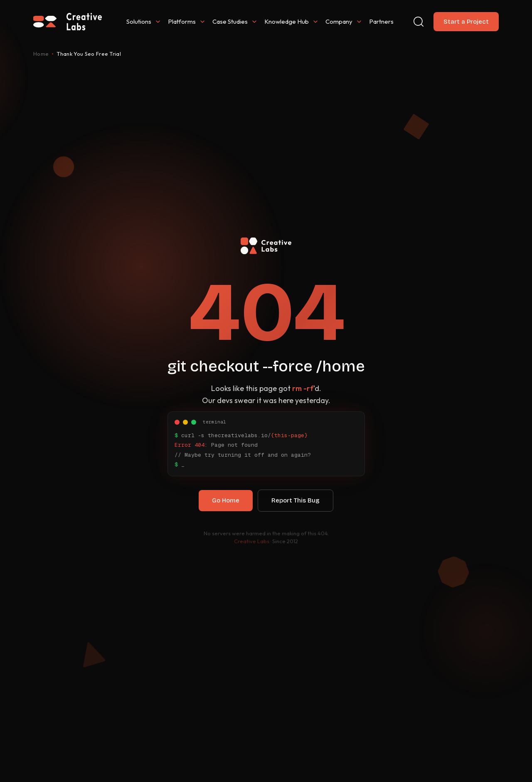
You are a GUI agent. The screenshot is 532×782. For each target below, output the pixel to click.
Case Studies (235, 21)
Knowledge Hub (292, 21)
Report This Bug (296, 504)
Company (344, 21)
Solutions (144, 21)
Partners (381, 21)
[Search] (419, 22)
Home (41, 54)
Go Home (226, 504)
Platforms (187, 21)
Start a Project (466, 22)
